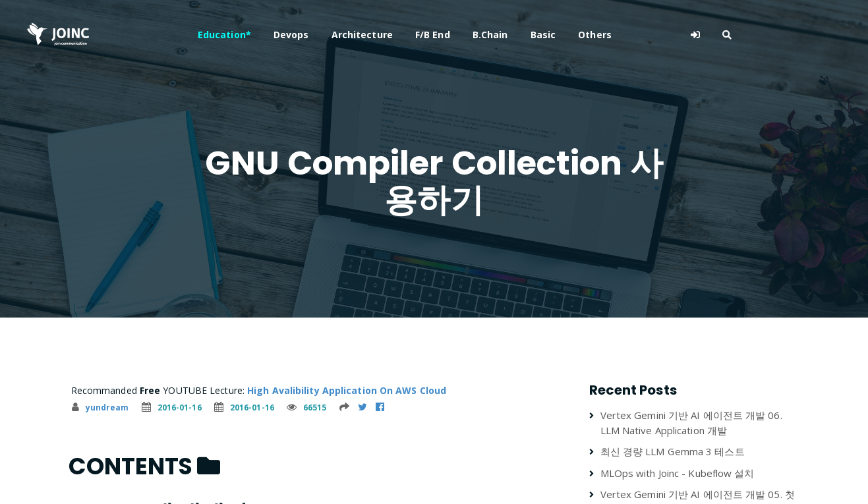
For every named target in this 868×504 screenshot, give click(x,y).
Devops (349, 35)
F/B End (491, 35)
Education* (282, 35)
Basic (601, 35)
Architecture (420, 35)
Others (653, 35)
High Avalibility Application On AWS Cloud (347, 390)
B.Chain (548, 35)
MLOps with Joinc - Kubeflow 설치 (678, 473)
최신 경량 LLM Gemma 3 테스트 (673, 451)
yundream (101, 407)
